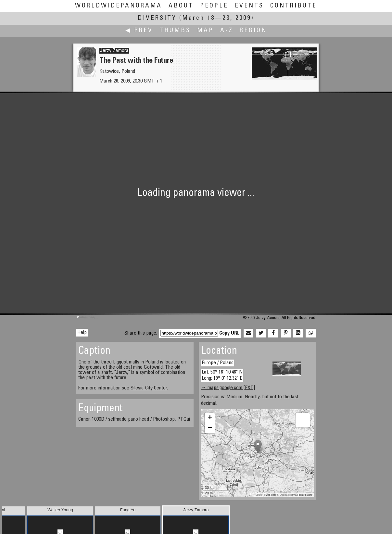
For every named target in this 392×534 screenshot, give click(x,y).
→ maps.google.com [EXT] (228, 388)
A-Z (227, 31)
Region (253, 31)
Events (249, 6)
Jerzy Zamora (114, 51)
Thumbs (175, 31)
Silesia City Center (149, 388)
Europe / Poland (218, 363)
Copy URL (229, 333)
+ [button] (210, 418)
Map (205, 31)
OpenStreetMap (289, 495)
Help (82, 333)
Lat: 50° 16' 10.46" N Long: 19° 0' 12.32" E (222, 375)
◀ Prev (139, 31)
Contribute (294, 6)
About (181, 6)
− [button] (210, 428)
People (214, 6)
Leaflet (259, 495)
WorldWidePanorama (119, 6)
